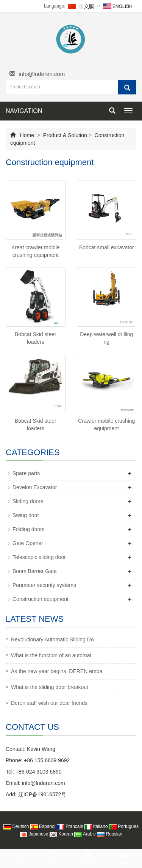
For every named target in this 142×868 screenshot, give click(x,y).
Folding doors (29, 529)
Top (124, 858)
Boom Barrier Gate (35, 571)
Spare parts (26, 473)
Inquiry (89, 858)
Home (27, 135)
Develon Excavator (35, 487)
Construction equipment (41, 599)
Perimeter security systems (44, 585)
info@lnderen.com (42, 74)
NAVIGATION (24, 111)
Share (18, 858)
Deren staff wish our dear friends (49, 703)
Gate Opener (28, 543)
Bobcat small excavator (107, 247)
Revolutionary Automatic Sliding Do (52, 639)
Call (53, 858)
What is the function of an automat (51, 655)
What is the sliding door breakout (50, 687)
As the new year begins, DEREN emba (57, 671)
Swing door (26, 515)
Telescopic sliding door (39, 557)
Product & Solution (65, 135)
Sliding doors (28, 501)
